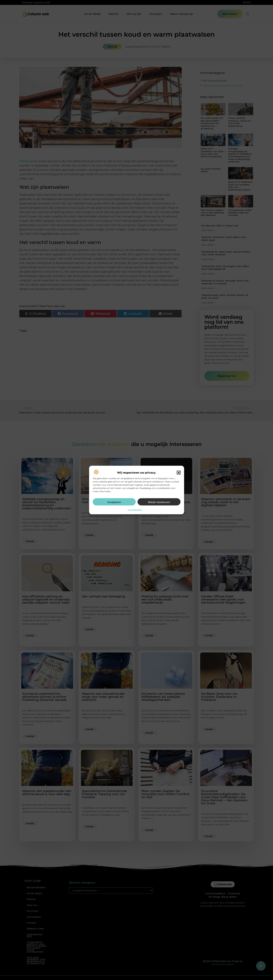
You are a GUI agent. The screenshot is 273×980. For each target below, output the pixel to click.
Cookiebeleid (135, 509)
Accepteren (114, 502)
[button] (179, 472)
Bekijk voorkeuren (159, 502)
